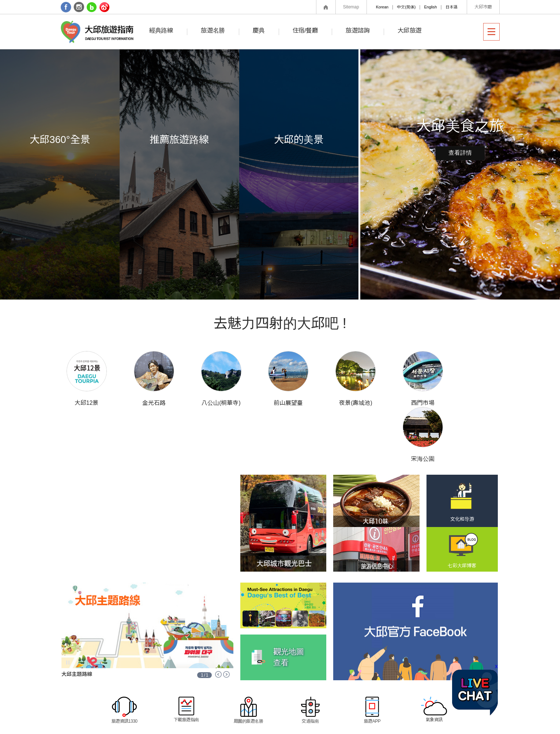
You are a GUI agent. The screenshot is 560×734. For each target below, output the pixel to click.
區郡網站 (441, 707)
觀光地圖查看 (289, 601)
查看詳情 (460, 153)
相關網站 (386, 707)
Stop (68, 606)
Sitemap (351, 7)
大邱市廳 (483, 7)
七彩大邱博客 (462, 509)
